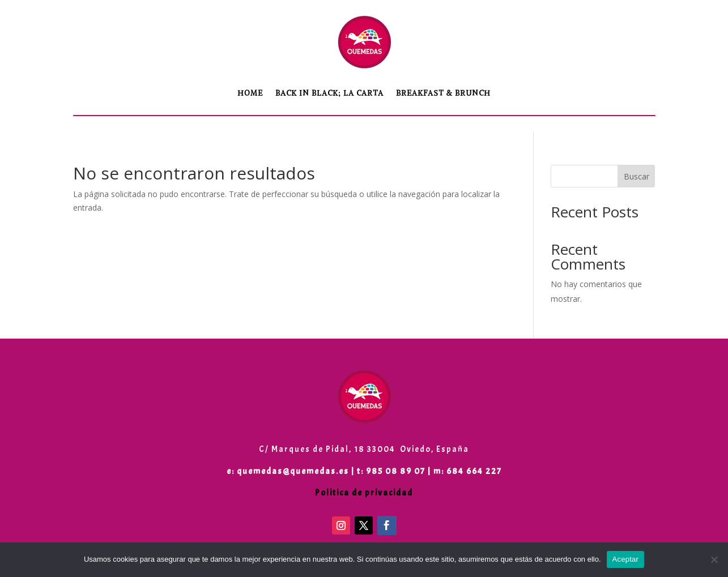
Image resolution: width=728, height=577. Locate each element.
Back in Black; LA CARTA (329, 93)
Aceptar (626, 559)
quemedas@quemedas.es (293, 471)
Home (250, 93)
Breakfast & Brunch (443, 93)
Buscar (637, 176)
